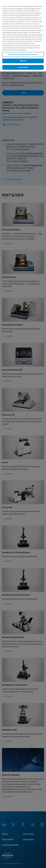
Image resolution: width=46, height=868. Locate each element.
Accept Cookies (23, 67)
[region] (23, 36)
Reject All (23, 61)
